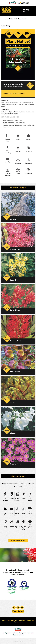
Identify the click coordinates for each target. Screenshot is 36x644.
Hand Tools (30, 633)
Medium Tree (15, 250)
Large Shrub (15, 310)
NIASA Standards (18, 575)
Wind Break (5, 527)
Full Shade (5, 514)
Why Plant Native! (20, 620)
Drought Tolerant (18, 499)
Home (7, 19)
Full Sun (24, 498)
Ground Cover (16, 464)
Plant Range (10, 620)
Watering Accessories (18, 635)
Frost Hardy (30, 527)
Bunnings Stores (7, 633)
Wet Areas (11, 514)
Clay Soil (18, 513)
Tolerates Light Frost (24, 528)
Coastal (12, 526)
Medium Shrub (13, 19)
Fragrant (11, 498)
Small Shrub (15, 372)
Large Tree (14, 219)
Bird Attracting (5, 500)
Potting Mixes (23, 633)
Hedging (30, 513)
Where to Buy (30, 620)
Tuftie (12, 402)
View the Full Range (18, 541)
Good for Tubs (18, 527)
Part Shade (30, 499)
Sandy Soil (24, 514)
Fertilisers (15, 633)
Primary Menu (26, 11)
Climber (13, 433)
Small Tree (14, 280)
